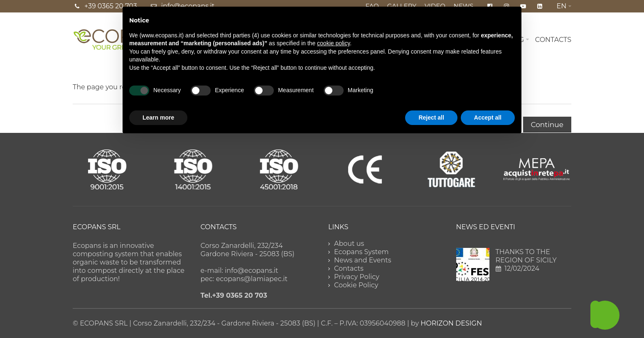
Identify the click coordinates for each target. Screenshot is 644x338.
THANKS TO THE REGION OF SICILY (526, 256)
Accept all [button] (488, 118)
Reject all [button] (431, 118)
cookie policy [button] (333, 43)
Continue (547, 125)
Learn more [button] (158, 118)
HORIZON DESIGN (451, 323)
